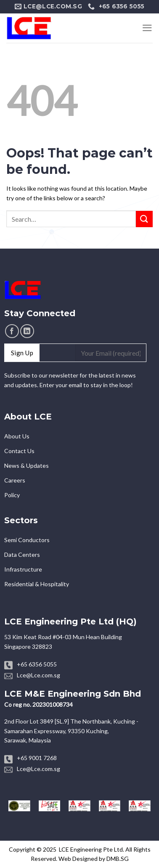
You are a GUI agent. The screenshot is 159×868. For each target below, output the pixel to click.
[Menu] (147, 28)
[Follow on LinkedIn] (27, 331)
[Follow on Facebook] (12, 331)
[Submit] (144, 219)
